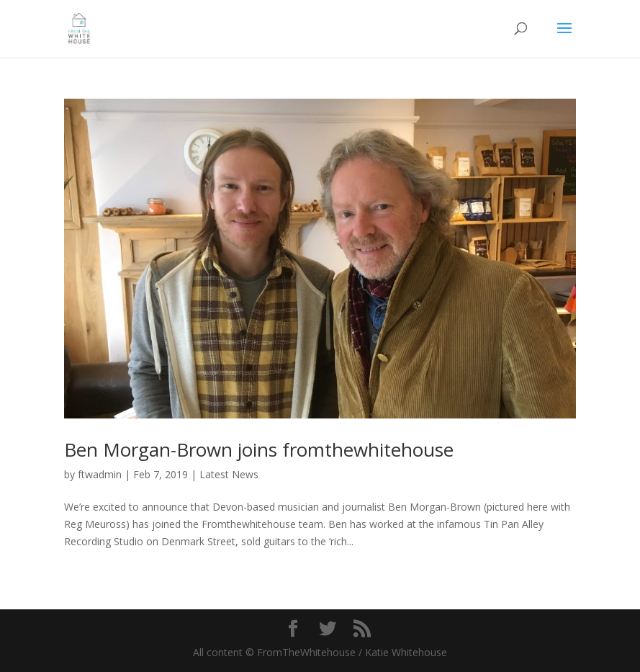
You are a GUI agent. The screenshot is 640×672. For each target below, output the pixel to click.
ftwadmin (100, 474)
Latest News (229, 474)
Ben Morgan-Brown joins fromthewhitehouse (259, 449)
